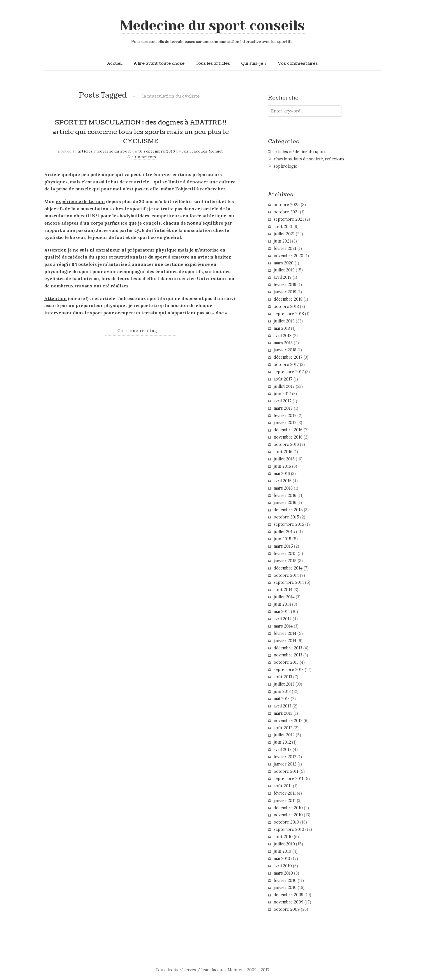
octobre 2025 (287, 205)
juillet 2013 (284, 684)
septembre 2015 (289, 524)
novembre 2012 (288, 721)
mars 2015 (283, 546)
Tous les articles (213, 63)
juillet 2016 (284, 459)
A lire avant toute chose (159, 63)
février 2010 (285, 880)
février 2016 (285, 495)
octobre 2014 (286, 575)
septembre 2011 (288, 779)
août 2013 (283, 677)
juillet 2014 (284, 597)
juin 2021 (282, 241)
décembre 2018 (288, 299)
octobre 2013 (286, 662)
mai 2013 (282, 699)
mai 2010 (282, 859)
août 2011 (283, 786)
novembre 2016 (288, 437)
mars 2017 (283, 408)
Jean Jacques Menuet (203, 151)
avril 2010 (283, 866)
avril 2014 (283, 619)
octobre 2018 (286, 306)
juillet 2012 (284, 735)
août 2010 (283, 837)
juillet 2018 (284, 321)
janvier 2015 (285, 561)
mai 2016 (282, 474)
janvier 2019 (285, 292)
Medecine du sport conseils (212, 26)
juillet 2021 (284, 234)
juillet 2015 (284, 532)
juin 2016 (282, 466)
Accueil (115, 63)
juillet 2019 (284, 270)
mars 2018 (283, 343)
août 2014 (283, 590)
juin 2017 (282, 394)
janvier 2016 (285, 502)
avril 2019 (283, 277)
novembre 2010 (288, 815)
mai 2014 (282, 612)
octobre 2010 (286, 822)
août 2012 (283, 728)
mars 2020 (284, 263)
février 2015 (285, 554)
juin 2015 (282, 539)
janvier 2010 (285, 887)
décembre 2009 (288, 895)
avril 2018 (283, 336)
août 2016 (283, 452)
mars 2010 (283, 873)
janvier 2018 (285, 350)
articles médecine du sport (105, 151)
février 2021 (285, 248)
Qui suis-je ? (254, 63)
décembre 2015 (288, 510)
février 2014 (285, 633)
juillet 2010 (284, 844)
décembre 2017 (288, 357)
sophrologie (285, 166)
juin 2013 (282, 691)
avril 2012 (283, 750)
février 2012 (285, 757)
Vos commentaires (298, 63)
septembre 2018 (289, 314)
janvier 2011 (285, 801)
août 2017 (283, 379)
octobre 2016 (286, 444)
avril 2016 (283, 481)
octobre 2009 (287, 909)
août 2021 (283, 227)
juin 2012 (282, 742)
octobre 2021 (286, 212)
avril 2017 (283, 401)
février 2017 (285, 416)
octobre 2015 (286, 517)
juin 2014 (282, 604)
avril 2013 (282, 706)
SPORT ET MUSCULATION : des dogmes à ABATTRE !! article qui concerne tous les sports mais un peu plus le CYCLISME (141, 132)
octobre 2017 (286, 365)
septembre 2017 (289, 372)
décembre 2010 (288, 808)
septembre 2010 (289, 829)
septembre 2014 (289, 582)
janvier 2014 (285, 641)
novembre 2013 (288, 655)
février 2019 (285, 285)
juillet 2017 (284, 386)
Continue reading (141, 331)
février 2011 (285, 793)
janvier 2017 (285, 423)
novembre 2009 (288, 902)
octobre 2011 (286, 771)
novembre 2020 (288, 256)
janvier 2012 (285, 764)
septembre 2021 (289, 219)
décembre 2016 (288, 430)
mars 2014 (283, 626)
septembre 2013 (289, 670)
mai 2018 (282, 328)
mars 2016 (283, 488)
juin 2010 (282, 851)
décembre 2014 (288, 568)
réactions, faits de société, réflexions (309, 159)
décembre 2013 (288, 648)
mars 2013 (283, 713)
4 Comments (144, 157)
